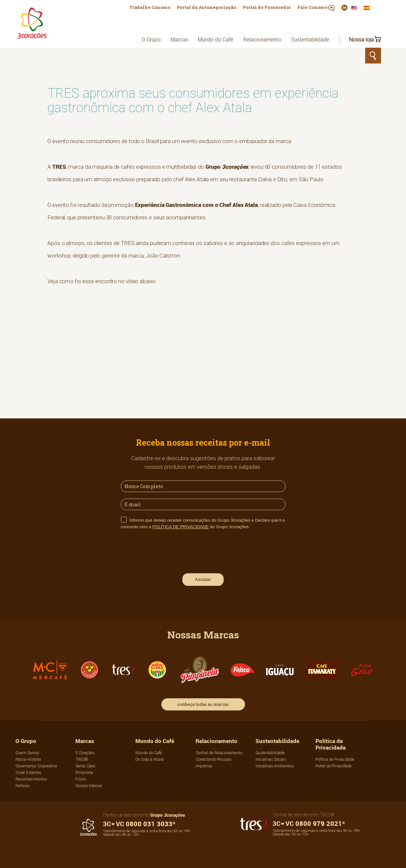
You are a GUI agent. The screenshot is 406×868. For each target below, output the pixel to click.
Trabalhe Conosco (150, 7)
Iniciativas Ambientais (275, 766)
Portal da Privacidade (334, 766)
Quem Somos (27, 753)
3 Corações (85, 753)
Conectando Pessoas (214, 759)
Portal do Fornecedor (267, 7)
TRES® (82, 759)
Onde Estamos (28, 772)
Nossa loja (361, 39)
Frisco (81, 779)
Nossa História (28, 759)
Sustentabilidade (310, 39)
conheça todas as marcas (203, 704)
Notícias (23, 786)
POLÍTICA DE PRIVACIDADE (181, 527)
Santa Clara (85, 766)
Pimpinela (84, 772)
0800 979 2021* (309, 823)
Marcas (179, 39)
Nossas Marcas (89, 786)
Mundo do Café (216, 39)
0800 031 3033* (139, 824)
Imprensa (204, 766)
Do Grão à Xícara (149, 759)
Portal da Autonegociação (206, 7)
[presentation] (171, 551)
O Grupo (151, 39)
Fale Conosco (316, 8)
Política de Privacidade (331, 744)
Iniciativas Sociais (271, 759)
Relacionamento (262, 39)
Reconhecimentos (31, 779)
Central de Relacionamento (219, 753)
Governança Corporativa (36, 766)
